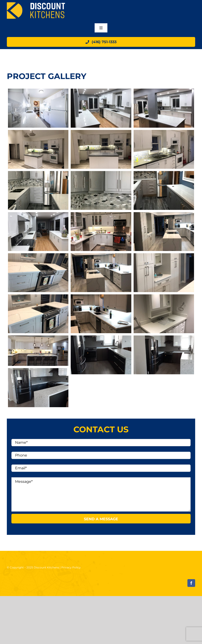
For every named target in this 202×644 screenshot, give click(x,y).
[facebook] (191, 583)
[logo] (36, 4)
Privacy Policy (71, 567)
